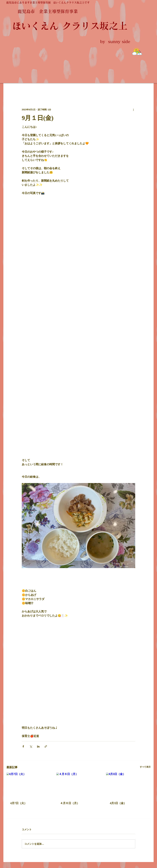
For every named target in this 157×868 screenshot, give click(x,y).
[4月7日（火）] (29, 785)
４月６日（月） (70, 803)
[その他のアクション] (133, 110)
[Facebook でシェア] (23, 746)
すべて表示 (145, 767)
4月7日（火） (19, 803)
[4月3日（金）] (128, 785)
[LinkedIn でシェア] (38, 746)
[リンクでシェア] (46, 746)
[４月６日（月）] (79, 785)
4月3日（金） (118, 803)
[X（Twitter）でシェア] (31, 746)
